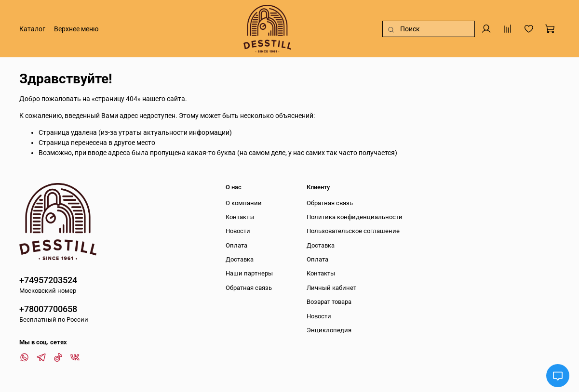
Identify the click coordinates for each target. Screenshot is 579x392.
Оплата (236, 245)
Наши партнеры (249, 273)
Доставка (240, 259)
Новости (238, 231)
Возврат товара (329, 302)
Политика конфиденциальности (355, 217)
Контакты (240, 217)
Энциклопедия (329, 330)
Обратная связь (249, 288)
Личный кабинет (331, 288)
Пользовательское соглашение (353, 231)
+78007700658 (48, 309)
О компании (244, 203)
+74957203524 (48, 280)
